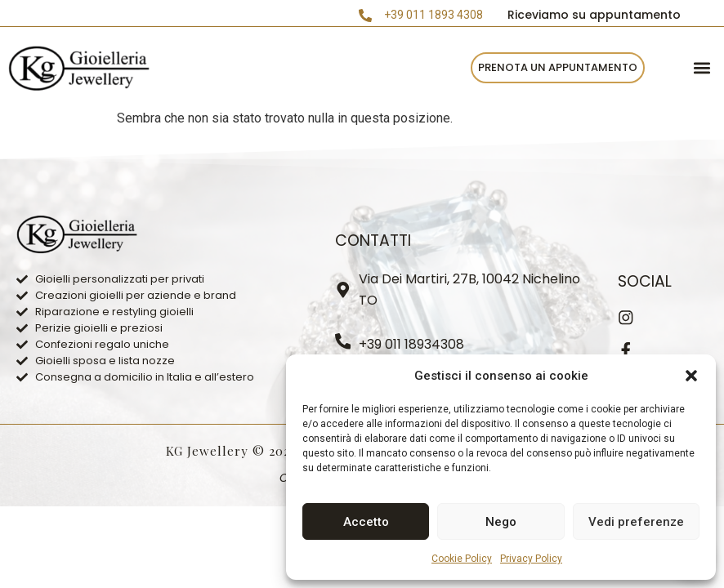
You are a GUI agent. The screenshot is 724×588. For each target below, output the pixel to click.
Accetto (366, 522)
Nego (501, 522)
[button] (691, 376)
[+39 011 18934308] (343, 341)
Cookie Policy (462, 559)
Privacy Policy (531, 559)
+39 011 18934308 (412, 344)
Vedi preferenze (636, 522)
